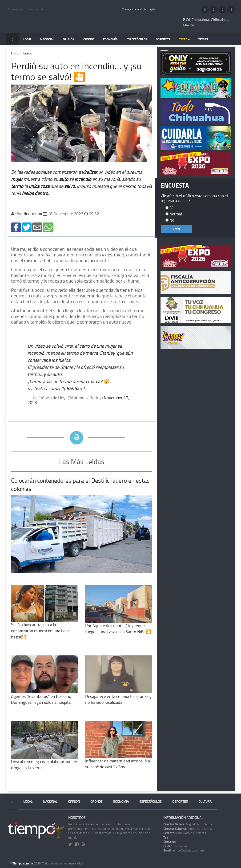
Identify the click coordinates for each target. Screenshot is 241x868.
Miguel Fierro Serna (188, 824)
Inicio (15, 53)
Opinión (69, 39)
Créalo (28, 53)
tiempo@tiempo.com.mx (184, 850)
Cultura (205, 801)
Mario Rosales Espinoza (185, 833)
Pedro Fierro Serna (188, 829)
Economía (110, 39)
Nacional (47, 39)
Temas (203, 39)
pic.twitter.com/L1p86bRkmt (56, 388)
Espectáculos (137, 39)
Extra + (184, 39)
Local (27, 39)
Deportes (163, 39)
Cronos (89, 39)
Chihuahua (175, 846)
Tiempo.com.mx (23, 863)
